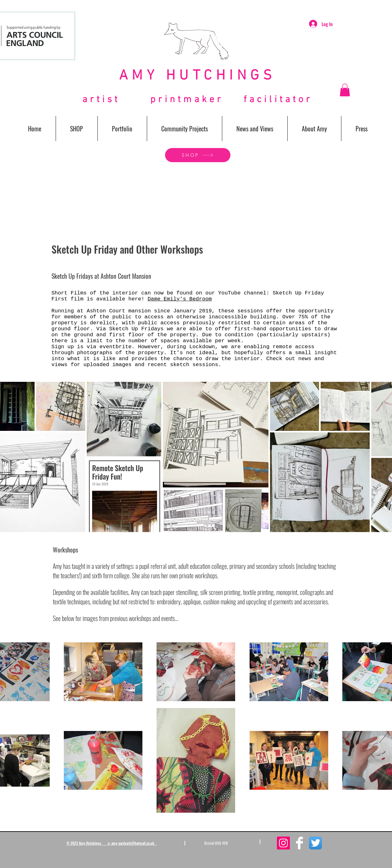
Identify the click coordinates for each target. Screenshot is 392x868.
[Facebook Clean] (299, 843)
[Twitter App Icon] (315, 843)
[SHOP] (198, 155)
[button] (345, 90)
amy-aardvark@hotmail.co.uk (133, 843)
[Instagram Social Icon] (283, 843)
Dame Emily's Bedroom (180, 299)
